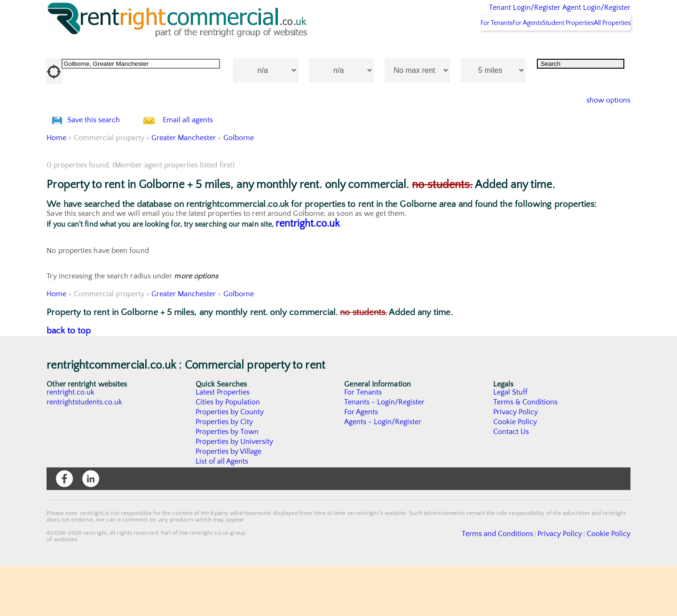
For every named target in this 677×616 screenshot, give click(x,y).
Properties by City (224, 472)
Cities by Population (228, 452)
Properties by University (235, 491)
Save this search (103, 157)
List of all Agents (222, 511)
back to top (69, 381)
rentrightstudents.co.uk (85, 452)
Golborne (239, 188)
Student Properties (548, 47)
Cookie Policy (515, 472)
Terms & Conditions (526, 452)
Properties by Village (229, 501)
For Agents (496, 47)
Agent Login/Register (583, 14)
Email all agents (207, 157)
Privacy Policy (516, 462)
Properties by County (230, 462)
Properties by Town (227, 482)
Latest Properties (223, 442)
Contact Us (511, 482)
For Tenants (452, 47)
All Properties (606, 47)
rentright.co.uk (308, 273)
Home (56, 188)
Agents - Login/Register (383, 472)
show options (601, 125)
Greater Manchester (184, 188)
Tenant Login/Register (481, 14)
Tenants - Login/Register (385, 452)
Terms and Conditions (520, 583)
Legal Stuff (511, 442)
